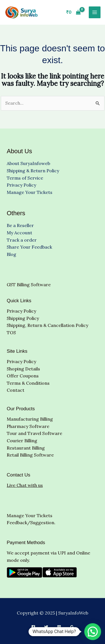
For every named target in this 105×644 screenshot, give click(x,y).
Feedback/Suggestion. (31, 522)
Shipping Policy (23, 318)
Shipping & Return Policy (33, 171)
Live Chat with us (25, 485)
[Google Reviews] (72, 627)
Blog (11, 254)
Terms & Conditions (28, 383)
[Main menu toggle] (95, 12)
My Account (19, 233)
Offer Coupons (23, 376)
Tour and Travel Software (34, 433)
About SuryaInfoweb (28, 163)
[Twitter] (46, 627)
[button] (93, 632)
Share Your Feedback (29, 247)
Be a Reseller (20, 225)
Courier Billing (22, 441)
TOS (11, 333)
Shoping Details (23, 369)
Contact (16, 390)
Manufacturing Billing (30, 419)
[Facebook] (33, 627)
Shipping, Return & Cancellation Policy (47, 325)
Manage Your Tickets (30, 192)
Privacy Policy (21, 185)
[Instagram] (59, 627)
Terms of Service (25, 178)
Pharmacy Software (28, 426)
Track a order (22, 240)
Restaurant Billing (26, 448)
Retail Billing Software (30, 455)
